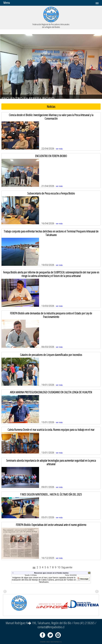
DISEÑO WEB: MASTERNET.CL (51, 642)
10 (59, 567)
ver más (59, 149)
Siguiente (67, 567)
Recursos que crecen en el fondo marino (51, 573)
